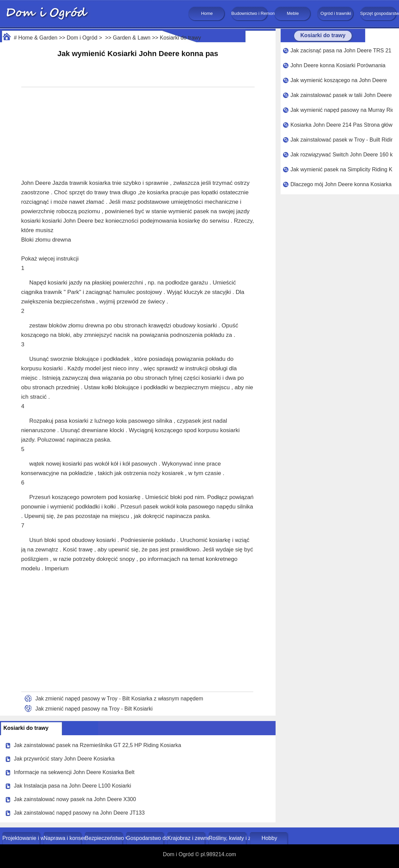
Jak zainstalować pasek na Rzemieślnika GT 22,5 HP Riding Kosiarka (98, 745)
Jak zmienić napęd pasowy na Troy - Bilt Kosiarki (94, 709)
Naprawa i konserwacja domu (63, 838)
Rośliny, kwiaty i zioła (228, 838)
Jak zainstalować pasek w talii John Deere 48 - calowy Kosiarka (342, 95)
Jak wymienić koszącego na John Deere (339, 80)
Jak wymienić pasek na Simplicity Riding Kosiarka (342, 169)
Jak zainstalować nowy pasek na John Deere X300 (75, 799)
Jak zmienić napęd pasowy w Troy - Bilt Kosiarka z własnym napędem (119, 699)
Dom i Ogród (82, 38)
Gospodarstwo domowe (146, 838)
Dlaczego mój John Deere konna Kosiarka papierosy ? (342, 184)
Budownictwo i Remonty (250, 13)
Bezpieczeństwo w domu (104, 838)
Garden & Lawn (132, 38)
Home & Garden (38, 38)
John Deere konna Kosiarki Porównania (338, 65)
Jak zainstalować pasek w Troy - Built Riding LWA (342, 140)
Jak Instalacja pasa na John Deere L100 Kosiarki (73, 786)
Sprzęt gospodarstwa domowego (379, 13)
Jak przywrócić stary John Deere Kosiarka (64, 759)
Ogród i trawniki (336, 13)
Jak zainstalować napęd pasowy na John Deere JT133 (79, 813)
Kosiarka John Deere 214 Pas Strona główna (342, 125)
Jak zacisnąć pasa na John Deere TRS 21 (341, 51)
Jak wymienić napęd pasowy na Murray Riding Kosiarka (342, 110)
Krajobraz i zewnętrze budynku (187, 838)
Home (207, 13)
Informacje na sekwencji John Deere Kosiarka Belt (74, 772)
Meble (293, 13)
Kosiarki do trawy (181, 38)
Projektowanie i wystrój (22, 838)
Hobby (269, 838)
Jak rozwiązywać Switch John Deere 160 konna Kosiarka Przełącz (342, 155)
